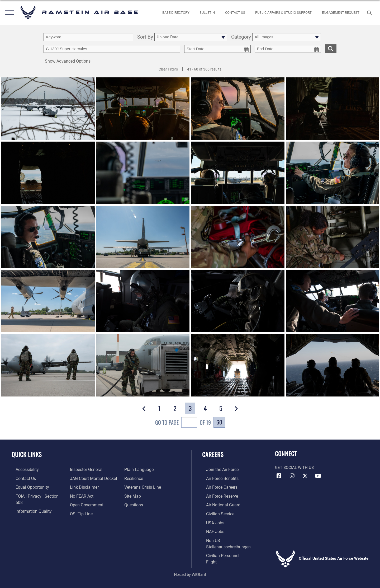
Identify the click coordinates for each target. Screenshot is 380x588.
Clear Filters (168, 69)
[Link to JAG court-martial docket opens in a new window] (92, 469)
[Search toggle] (370, 12)
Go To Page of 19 (183, 423)
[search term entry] (88, 37)
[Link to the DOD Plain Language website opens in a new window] (82, 513)
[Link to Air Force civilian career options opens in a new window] (216, 513)
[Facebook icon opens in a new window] (279, 476)
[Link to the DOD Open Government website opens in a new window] (85, 496)
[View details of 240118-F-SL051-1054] (48, 109)
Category (241, 37)
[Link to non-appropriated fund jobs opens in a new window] (211, 530)
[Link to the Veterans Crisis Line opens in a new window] (144, 478)
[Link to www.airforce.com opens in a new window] (218, 469)
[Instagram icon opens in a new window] (292, 476)
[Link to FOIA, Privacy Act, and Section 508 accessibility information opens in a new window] (36, 496)
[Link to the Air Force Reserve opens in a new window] (218, 496)
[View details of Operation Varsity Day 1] (143, 301)
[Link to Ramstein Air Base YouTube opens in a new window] (318, 476)
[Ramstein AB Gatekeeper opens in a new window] (341, 13)
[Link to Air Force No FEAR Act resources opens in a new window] (80, 487)
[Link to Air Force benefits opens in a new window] (218, 478)
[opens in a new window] (176, 13)
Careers (213, 454)
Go (219, 422)
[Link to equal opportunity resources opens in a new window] (27, 487)
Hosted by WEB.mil (190, 566)
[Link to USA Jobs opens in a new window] (211, 521)
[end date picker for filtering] (288, 49)
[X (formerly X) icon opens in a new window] (305, 476)
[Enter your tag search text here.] (112, 49)
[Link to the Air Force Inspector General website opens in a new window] (27, 513)
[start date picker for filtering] (217, 49)
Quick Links (27, 454)
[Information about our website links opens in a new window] (83, 478)
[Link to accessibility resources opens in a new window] (23, 469)
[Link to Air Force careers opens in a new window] (218, 487)
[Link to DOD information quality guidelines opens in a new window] (28, 504)
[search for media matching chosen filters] (331, 48)
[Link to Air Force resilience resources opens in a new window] (135, 469)
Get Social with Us (294, 468)
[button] (9, 13)
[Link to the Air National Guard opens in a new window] (219, 504)
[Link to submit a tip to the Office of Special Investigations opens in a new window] (79, 504)
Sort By (145, 37)
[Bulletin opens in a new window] (207, 13)
